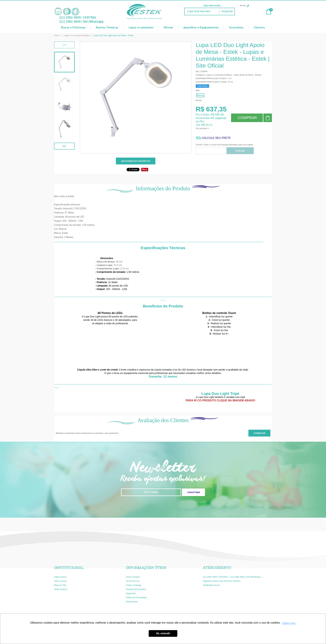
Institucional (69, 568)
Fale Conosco (60, 581)
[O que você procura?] (227, 11)
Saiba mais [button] (289, 623)
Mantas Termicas (107, 27)
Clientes (259, 27)
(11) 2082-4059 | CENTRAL (78, 17)
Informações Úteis (146, 568)
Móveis (168, 27)
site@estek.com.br (211, 585)
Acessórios (236, 27)
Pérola (199, 100)
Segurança (131, 593)
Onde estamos (61, 589)
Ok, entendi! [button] (163, 633)
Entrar (245, 5)
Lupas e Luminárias (141, 27)
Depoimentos (132, 602)
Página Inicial (60, 577)
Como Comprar (133, 577)
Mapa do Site (60, 585)
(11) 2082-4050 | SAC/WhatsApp (81, 21)
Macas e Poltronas (73, 27)
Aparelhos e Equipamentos (201, 27)
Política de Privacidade (136, 598)
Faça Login (228, 5)
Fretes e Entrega (133, 585)
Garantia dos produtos (136, 589)
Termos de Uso (133, 581)
